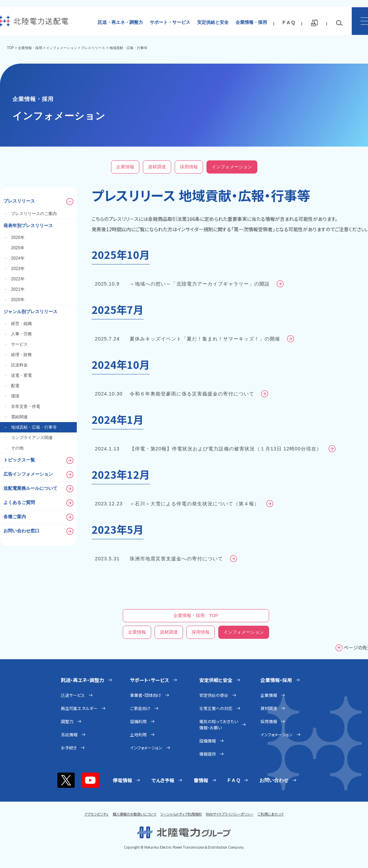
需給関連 (16, 417)
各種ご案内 (38, 517)
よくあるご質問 (38, 503)
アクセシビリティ (96, 814)
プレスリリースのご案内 (30, 214)
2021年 (14, 289)
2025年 (14, 248)
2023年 (14, 269)
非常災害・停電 (22, 407)
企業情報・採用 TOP (196, 615)
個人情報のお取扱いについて (135, 814)
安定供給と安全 (213, 22)
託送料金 (16, 365)
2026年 (14, 237)
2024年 (14, 258)
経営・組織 (18, 324)
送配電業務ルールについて (38, 489)
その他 (13, 448)
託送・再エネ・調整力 (120, 22)
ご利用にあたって (271, 814)
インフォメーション (62, 48)
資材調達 (157, 167)
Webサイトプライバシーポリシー (230, 814)
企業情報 (125, 167)
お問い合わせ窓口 (38, 531)
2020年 (14, 300)
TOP (10, 48)
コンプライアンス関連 (28, 438)
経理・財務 (18, 355)
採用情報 (189, 167)
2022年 (14, 279)
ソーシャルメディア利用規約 (181, 814)
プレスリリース (93, 48)
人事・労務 (18, 334)
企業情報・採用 (251, 22)
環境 (11, 396)
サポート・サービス (170, 22)
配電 (11, 386)
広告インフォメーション (38, 475)
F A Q (289, 22)
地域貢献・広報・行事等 (30, 427)
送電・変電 (18, 375)
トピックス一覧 (38, 460)
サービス (16, 344)
